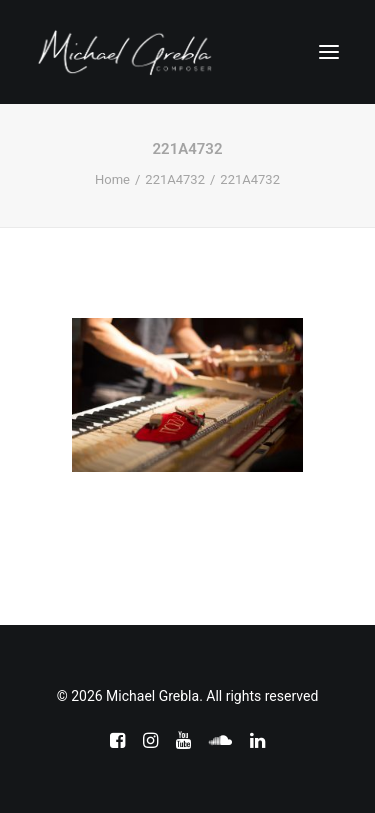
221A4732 (175, 179)
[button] (329, 52)
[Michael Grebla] (125, 52)
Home (112, 179)
